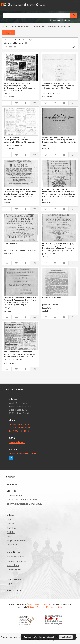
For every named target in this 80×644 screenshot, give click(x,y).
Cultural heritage (14, 495)
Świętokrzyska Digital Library (39, 604)
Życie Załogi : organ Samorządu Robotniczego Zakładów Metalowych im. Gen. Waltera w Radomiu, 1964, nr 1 (21, 354)
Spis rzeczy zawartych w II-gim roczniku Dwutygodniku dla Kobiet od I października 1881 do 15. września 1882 (58, 85)
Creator (10, 524)
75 (16, 39)
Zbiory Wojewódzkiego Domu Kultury (24, 504)
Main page (12, 484)
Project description (16, 557)
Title (9, 519)
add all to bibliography (16, 43)
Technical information (17, 561)
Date (9, 536)
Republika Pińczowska (52, 298)
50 (11, 39)
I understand (66, 637)
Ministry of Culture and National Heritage (45, 607)
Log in (10, 583)
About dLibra (13, 565)
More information (49, 637)
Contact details (14, 569)
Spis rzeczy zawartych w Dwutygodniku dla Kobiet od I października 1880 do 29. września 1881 (19, 140)
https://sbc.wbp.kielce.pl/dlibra (23, 453)
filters (9, 33)
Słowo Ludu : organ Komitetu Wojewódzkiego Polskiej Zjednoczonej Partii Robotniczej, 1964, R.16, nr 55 (18, 85)
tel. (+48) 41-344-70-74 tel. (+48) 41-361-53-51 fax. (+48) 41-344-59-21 (20, 428)
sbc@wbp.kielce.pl (17, 442)
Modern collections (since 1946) (22, 500)
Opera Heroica (10, 243)
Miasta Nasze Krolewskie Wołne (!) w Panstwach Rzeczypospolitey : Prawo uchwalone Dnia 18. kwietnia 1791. (20, 300)
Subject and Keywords (17, 540)
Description (12, 545)
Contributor (12, 528)
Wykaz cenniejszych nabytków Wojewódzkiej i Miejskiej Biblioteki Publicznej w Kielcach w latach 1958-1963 (59, 140)
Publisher (11, 532)
